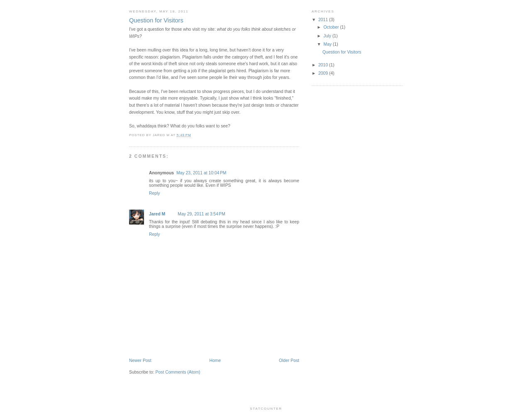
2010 (324, 65)
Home (215, 361)
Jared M (157, 214)
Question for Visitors (342, 52)
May (328, 44)
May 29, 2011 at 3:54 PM (201, 214)
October (332, 27)
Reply (155, 193)
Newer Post (140, 361)
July (328, 36)
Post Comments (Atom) (178, 372)
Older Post (289, 361)
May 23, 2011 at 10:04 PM (201, 173)
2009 (324, 73)
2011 (324, 20)
